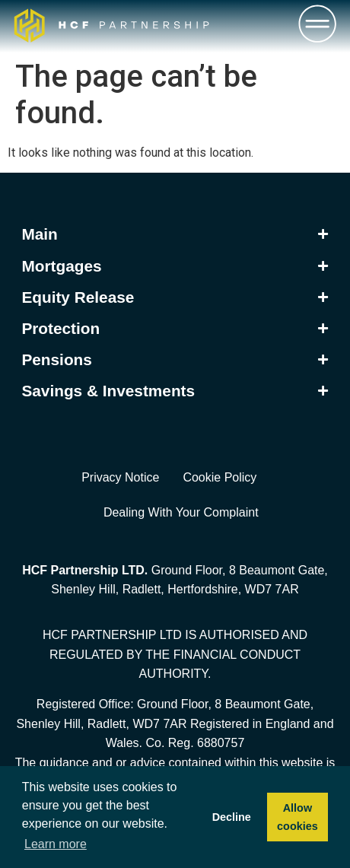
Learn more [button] (56, 844)
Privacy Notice (120, 477)
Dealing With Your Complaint (181, 512)
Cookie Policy (220, 477)
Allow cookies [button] (297, 817)
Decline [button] (232, 817)
